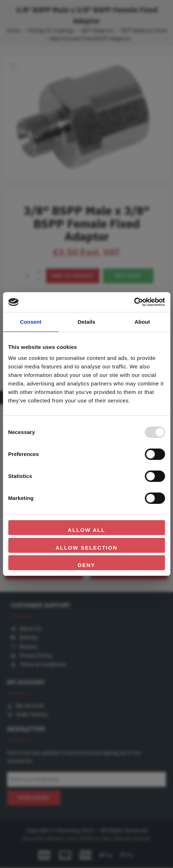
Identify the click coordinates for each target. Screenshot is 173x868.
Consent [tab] (31, 322)
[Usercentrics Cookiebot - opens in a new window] (134, 302)
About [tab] (142, 322)
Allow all (87, 530)
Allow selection (86, 548)
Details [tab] (87, 322)
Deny (87, 565)
